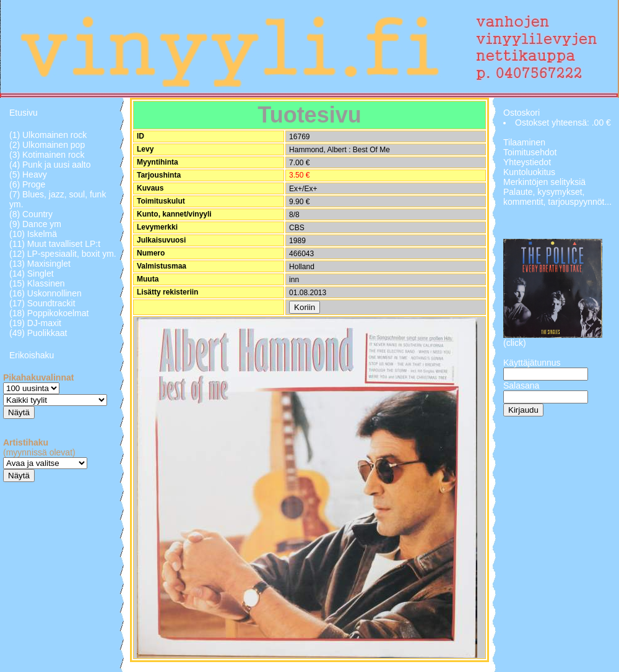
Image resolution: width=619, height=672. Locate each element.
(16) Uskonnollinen (45, 293)
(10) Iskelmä (33, 234)
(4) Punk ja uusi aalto (50, 165)
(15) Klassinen (37, 283)
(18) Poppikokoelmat (49, 313)
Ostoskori (522, 113)
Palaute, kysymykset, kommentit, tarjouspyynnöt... (557, 197)
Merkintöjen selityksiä (544, 182)
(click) (515, 343)
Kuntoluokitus (529, 172)
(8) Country (31, 214)
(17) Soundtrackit (42, 303)
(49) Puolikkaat (38, 333)
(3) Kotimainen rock (47, 155)
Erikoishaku (32, 355)
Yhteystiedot (527, 162)
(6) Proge (27, 184)
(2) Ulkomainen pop (47, 145)
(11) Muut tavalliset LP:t (55, 244)
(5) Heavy (28, 174)
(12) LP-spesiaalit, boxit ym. (63, 254)
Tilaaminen (524, 142)
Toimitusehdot (530, 152)
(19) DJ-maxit (35, 323)
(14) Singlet (32, 274)
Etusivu (24, 113)
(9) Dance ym (35, 224)
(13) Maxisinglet (40, 264)
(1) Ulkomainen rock (48, 135)
